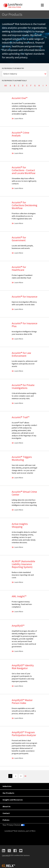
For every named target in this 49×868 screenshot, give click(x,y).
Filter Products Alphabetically (14, 81)
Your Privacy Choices (14, 825)
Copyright (6, 855)
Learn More (19, 118)
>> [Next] (25, 776)
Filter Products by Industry (13, 68)
